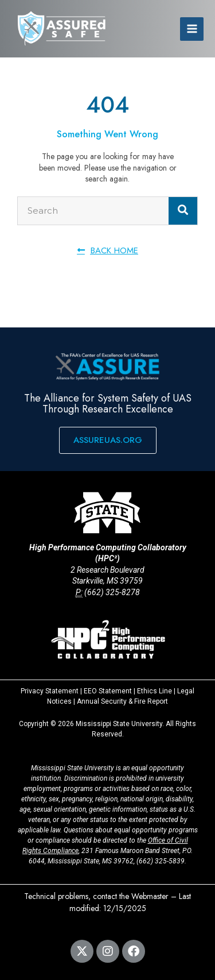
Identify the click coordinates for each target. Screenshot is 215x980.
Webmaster (150, 896)
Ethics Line (155, 691)
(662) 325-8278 (112, 592)
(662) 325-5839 (161, 861)
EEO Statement (108, 691)
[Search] (183, 211)
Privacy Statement (50, 691)
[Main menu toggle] (192, 29)
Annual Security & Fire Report (122, 701)
